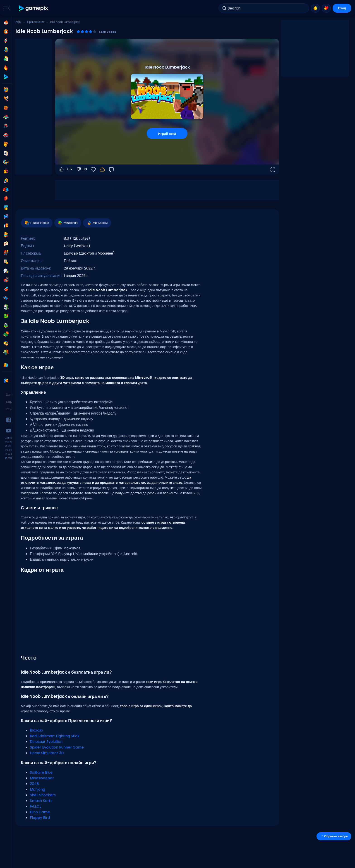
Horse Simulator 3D (47, 753)
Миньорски (97, 223)
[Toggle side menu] (6, 8)
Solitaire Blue (41, 772)
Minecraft (68, 223)
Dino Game (40, 812)
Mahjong (37, 789)
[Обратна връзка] (111, 169)
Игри (18, 22)
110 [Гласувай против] (82, 169)
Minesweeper (42, 778)
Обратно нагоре (334, 836)
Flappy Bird (40, 818)
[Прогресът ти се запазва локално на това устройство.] (102, 169)
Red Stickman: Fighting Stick (55, 736)
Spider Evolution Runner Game (57, 747)
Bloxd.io (36, 730)
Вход (342, 8)
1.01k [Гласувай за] (66, 169)
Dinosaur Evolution (46, 742)
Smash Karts (41, 801)
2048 (34, 784)
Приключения (36, 22)
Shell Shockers (43, 795)
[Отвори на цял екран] (273, 169)
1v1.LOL (35, 806)
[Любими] (93, 169)
